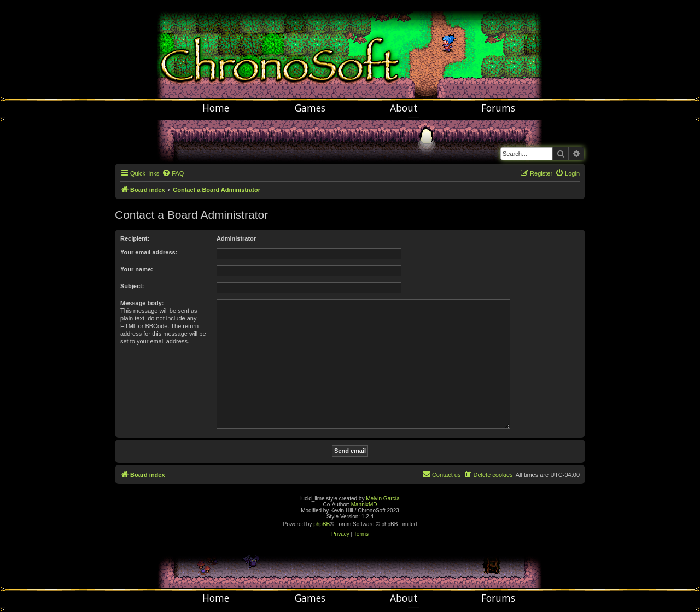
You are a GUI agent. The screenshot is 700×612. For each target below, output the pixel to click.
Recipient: (135, 238)
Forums (498, 108)
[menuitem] (173, 173)
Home (216, 108)
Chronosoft (350, 49)
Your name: (137, 269)
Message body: (142, 303)
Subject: (132, 286)
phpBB (322, 524)
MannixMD (364, 505)
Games (310, 108)
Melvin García (383, 499)
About (404, 108)
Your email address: (149, 252)
